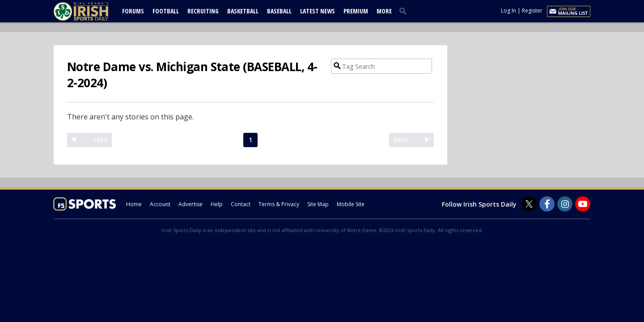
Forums (133, 11)
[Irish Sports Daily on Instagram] (565, 204)
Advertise (191, 204)
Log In (508, 11)
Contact (241, 204)
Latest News (318, 11)
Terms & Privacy (279, 204)
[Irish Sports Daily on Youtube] (583, 204)
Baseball (279, 11)
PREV (100, 140)
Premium (356, 11)
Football (166, 11)
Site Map (318, 204)
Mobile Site (351, 204)
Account (160, 204)
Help (217, 204)
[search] (405, 11)
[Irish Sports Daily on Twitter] (529, 204)
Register (532, 11)
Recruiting (203, 11)
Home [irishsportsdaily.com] (134, 204)
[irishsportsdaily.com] (92, 11)
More (384, 11)
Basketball (243, 11)
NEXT (401, 140)
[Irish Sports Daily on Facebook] (547, 204)
